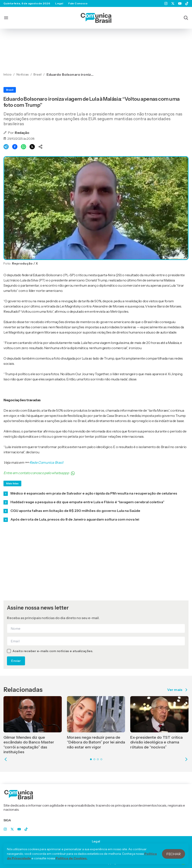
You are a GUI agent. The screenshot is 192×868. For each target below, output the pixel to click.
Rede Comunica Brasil (46, 462)
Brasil (10, 90)
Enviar (16, 661)
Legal (59, 3)
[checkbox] (9, 651)
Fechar (174, 858)
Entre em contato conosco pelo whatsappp (39, 473)
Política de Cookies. (72, 863)
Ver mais (178, 690)
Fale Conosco (78, 3)
